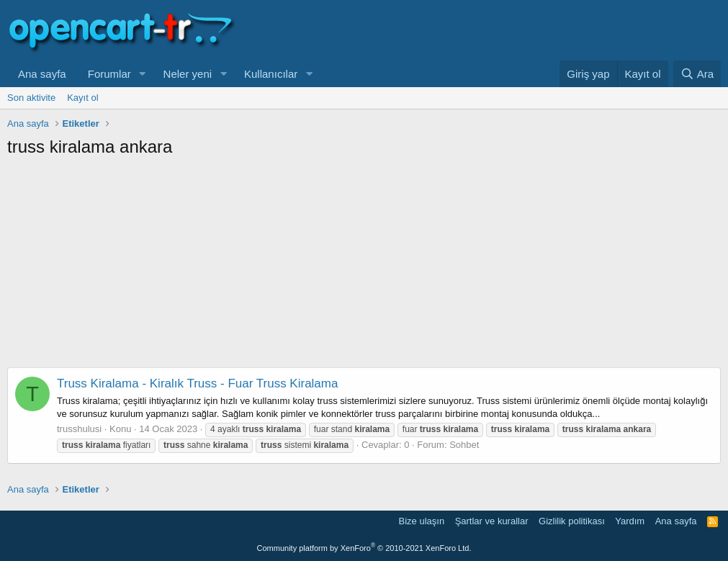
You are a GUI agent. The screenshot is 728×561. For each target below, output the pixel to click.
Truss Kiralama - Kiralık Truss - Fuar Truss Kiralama (197, 383)
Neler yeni (188, 74)
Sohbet (464, 445)
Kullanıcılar (271, 74)
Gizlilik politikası (572, 521)
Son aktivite (31, 98)
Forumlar (109, 74)
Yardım (630, 521)
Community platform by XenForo (364, 548)
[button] (143, 74)
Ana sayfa (42, 74)
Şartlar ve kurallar (492, 521)
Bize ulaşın (422, 521)
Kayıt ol (82, 98)
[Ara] (697, 74)
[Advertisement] (364, 266)
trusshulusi (79, 429)
